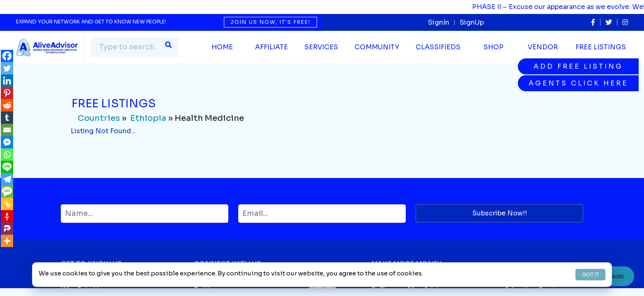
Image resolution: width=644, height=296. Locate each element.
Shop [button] (493, 47)
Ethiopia (148, 118)
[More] (7, 241)
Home (222, 47)
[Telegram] (7, 179)
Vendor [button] (543, 47)
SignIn (439, 22)
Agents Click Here (578, 83)
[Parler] (7, 229)
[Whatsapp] (7, 155)
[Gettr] (7, 216)
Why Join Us (82, 290)
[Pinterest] (7, 93)
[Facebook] (7, 56)
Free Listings (601, 47)
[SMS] (7, 192)
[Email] (7, 130)
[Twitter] (7, 68)
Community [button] (377, 47)
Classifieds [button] (438, 47)
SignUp (472, 22)
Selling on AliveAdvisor (410, 290)
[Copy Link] (7, 204)
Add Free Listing (578, 66)
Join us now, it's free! (270, 22)
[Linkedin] (7, 81)
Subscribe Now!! (500, 213)
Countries (99, 118)
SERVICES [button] (321, 47)
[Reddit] (7, 105)
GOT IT (590, 274)
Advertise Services (536, 290)
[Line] (7, 167)
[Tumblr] (7, 118)
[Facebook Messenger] (7, 142)
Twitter (206, 290)
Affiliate (271, 47)
